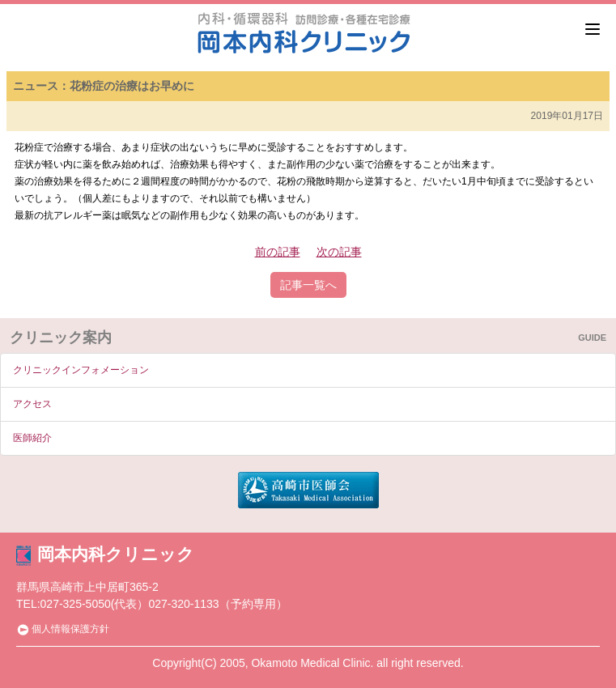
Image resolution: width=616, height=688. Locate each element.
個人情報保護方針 (63, 629)
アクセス (32, 404)
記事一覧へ (308, 285)
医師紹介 (32, 438)
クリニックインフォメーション (81, 370)
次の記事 (339, 252)
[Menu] (593, 29)
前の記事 (278, 252)
